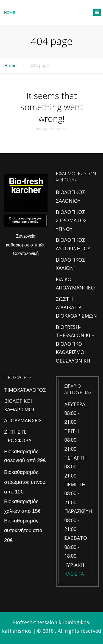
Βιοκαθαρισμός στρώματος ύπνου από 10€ (25, 482)
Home (10, 66)
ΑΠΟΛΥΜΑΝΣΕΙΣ (23, 420)
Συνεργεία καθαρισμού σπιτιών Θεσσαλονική (26, 245)
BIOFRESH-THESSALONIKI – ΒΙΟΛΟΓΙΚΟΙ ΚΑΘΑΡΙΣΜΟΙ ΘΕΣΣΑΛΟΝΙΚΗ (75, 344)
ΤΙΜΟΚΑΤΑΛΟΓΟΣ (25, 390)
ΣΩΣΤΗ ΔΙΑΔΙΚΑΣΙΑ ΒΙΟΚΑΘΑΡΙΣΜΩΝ (76, 307)
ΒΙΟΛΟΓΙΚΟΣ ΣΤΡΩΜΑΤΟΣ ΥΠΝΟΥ (71, 220)
